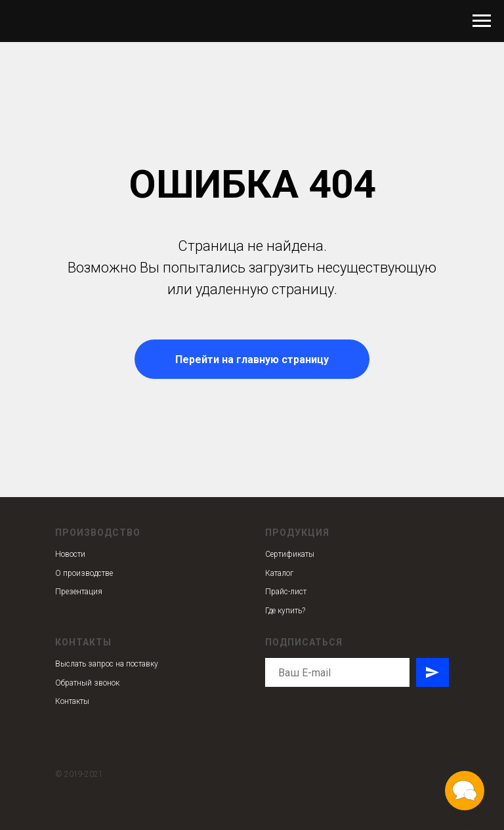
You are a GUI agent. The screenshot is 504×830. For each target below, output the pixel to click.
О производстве (84, 573)
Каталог (279, 573)
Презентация (79, 592)
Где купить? (285, 611)
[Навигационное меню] (482, 21)
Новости (70, 554)
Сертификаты (290, 554)
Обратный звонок (87, 683)
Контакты (72, 701)
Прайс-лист (286, 592)
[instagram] (273, 715)
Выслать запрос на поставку (107, 664)
